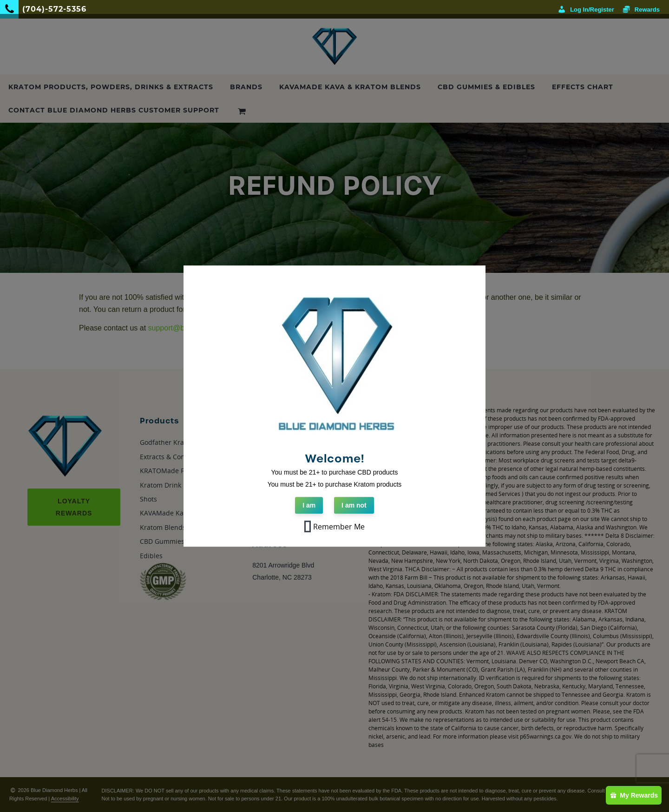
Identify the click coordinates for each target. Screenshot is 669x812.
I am (309, 506)
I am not (354, 506)
